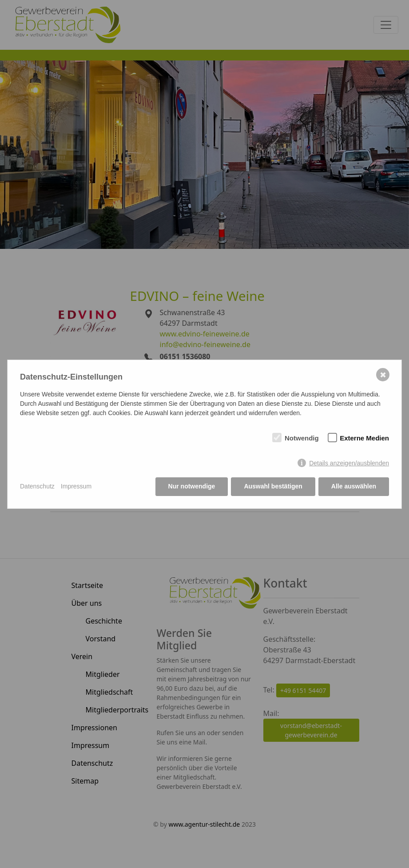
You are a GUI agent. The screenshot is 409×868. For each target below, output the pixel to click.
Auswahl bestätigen (273, 486)
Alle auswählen (354, 486)
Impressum (76, 486)
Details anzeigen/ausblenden (349, 463)
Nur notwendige (192, 486)
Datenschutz (37, 486)
